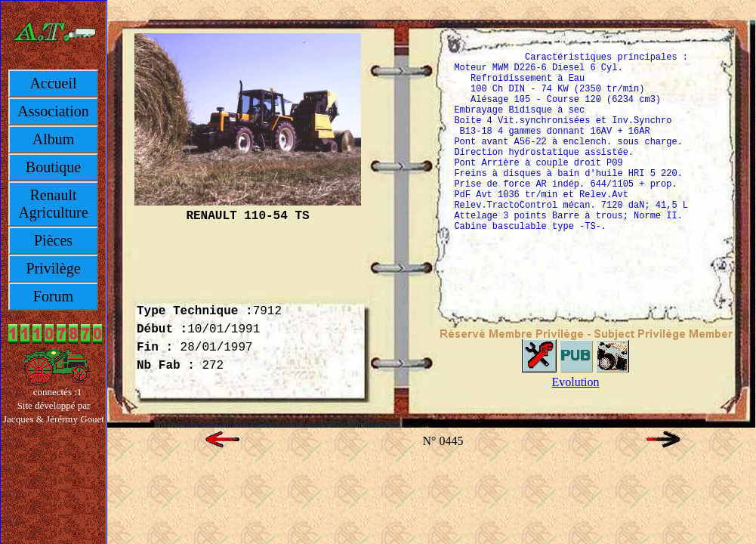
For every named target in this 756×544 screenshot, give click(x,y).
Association (53, 111)
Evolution (575, 382)
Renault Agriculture (53, 204)
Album (54, 139)
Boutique (53, 167)
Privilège (53, 268)
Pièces (53, 240)
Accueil (53, 83)
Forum (53, 296)
